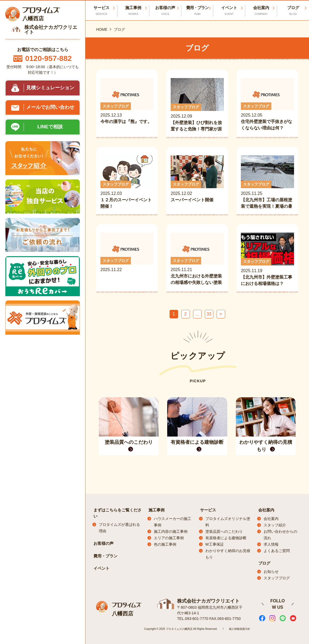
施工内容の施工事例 (171, 531)
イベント (229, 11)
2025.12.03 (127, 182)
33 (209, 314)
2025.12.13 (127, 105)
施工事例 (134, 11)
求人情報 (271, 544)
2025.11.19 (267, 260)
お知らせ (271, 572)
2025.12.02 (197, 182)
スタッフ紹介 (275, 525)
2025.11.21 (197, 259)
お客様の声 (165, 11)
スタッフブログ (277, 578)
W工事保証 (215, 544)
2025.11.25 (267, 182)
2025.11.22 (127, 259)
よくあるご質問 (277, 551)
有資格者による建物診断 (226, 538)
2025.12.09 (197, 105)
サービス (208, 510)
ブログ (264, 563)
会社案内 (261, 11)
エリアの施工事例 (169, 538)
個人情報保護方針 (240, 629)
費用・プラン (197, 11)
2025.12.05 (267, 105)
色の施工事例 (165, 544)
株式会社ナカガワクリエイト (208, 601)
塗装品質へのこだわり (224, 531)
